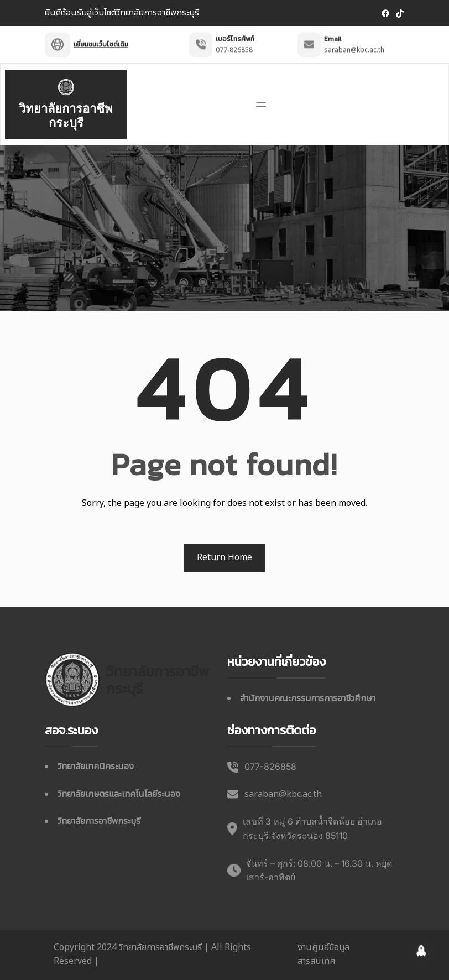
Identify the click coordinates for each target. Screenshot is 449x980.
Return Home (224, 557)
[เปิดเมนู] (261, 105)
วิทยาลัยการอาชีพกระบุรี (66, 116)
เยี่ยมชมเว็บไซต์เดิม (101, 40)
